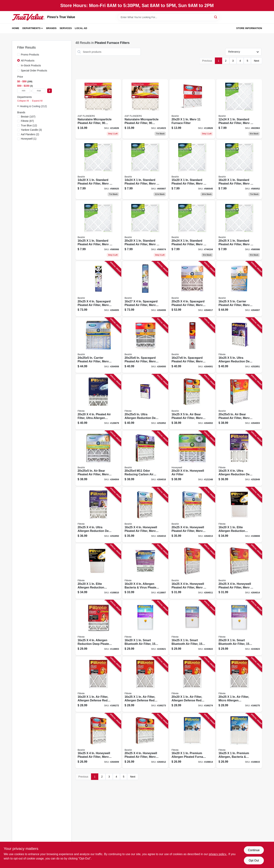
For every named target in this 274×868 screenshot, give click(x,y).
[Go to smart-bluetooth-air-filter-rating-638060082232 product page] (192, 628)
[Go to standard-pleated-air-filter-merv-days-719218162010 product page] (239, 170)
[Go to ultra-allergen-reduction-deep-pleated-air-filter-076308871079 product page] (239, 458)
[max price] (39, 91)
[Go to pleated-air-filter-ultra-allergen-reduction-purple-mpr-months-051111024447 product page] (98, 402)
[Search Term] (168, 17)
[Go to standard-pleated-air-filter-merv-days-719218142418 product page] (145, 170)
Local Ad (81, 28)
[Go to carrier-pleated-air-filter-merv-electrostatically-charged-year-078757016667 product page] (239, 289)
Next (257, 61)
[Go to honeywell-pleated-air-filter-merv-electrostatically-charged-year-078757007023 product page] (192, 571)
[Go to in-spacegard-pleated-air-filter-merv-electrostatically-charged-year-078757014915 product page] (145, 345)
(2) (30, 134)
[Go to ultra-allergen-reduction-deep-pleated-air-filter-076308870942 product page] (239, 345)
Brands (51, 28)
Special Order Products (34, 71)
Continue (254, 850)
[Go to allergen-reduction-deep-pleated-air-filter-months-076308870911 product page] (98, 628)
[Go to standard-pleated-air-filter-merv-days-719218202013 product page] (145, 230)
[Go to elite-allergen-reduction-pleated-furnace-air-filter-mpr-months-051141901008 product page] (239, 515)
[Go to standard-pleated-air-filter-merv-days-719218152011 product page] (192, 170)
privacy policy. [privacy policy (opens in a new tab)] (218, 854)
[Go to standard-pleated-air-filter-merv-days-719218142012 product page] (98, 170)
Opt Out (254, 860)
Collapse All (23, 101)
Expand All (37, 101)
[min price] (24, 91)
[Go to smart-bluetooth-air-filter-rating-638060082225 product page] (145, 628)
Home (16, 28)
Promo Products (30, 55)
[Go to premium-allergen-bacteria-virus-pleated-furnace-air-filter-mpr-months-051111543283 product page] (239, 741)
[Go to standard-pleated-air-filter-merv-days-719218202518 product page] (239, 230)
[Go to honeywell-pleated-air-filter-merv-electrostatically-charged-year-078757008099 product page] (145, 741)
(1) (29, 139)
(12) (29, 125)
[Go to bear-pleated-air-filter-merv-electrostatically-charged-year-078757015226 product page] (192, 402)
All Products (28, 61)
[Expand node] (18, 106)
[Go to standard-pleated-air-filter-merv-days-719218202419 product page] (192, 230)
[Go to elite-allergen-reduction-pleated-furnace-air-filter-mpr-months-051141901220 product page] (98, 571)
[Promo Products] (18, 54)
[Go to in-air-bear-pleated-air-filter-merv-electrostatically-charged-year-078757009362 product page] (239, 402)
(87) (27, 121)
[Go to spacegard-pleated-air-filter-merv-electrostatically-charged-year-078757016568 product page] (192, 289)
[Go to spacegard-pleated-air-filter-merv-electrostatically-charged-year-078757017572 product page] (145, 289)
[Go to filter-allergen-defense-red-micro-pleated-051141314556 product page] (145, 684)
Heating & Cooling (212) (33, 106)
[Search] (216, 17)
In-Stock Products (31, 65)
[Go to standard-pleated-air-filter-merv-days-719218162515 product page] (98, 230)
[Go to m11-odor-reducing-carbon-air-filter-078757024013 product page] (145, 458)
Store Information (249, 28)
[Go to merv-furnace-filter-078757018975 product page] (192, 109)
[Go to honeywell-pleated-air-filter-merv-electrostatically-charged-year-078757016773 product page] (192, 515)
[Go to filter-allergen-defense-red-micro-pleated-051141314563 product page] (98, 684)
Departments (32, 28)
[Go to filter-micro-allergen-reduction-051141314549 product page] (239, 684)
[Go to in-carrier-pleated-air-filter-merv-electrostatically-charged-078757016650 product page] (98, 345)
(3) (31, 130)
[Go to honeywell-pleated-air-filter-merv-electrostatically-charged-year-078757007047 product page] (239, 571)
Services (66, 28)
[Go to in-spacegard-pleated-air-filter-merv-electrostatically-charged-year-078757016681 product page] (192, 345)
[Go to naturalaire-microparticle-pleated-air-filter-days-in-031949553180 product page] (98, 109)
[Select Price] (50, 91)
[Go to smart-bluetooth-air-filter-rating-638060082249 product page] (239, 628)
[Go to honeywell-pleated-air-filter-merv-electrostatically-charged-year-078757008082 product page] (98, 741)
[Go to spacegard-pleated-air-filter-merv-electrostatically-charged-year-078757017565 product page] (98, 289)
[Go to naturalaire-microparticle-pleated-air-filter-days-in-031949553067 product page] (145, 109)
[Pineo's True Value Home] (28, 17)
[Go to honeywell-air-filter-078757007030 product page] (192, 458)
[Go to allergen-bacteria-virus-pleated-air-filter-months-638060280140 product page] (145, 571)
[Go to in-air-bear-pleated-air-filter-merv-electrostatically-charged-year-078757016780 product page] (98, 458)
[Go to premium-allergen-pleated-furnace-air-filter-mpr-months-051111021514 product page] (192, 741)
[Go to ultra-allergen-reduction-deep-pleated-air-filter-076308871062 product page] (98, 515)
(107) (28, 117)
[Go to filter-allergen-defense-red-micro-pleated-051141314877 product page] (192, 684)
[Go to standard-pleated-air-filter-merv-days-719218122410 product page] (239, 109)
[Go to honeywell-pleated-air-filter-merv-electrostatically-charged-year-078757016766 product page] (145, 515)
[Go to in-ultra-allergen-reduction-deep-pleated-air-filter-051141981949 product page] (145, 402)
